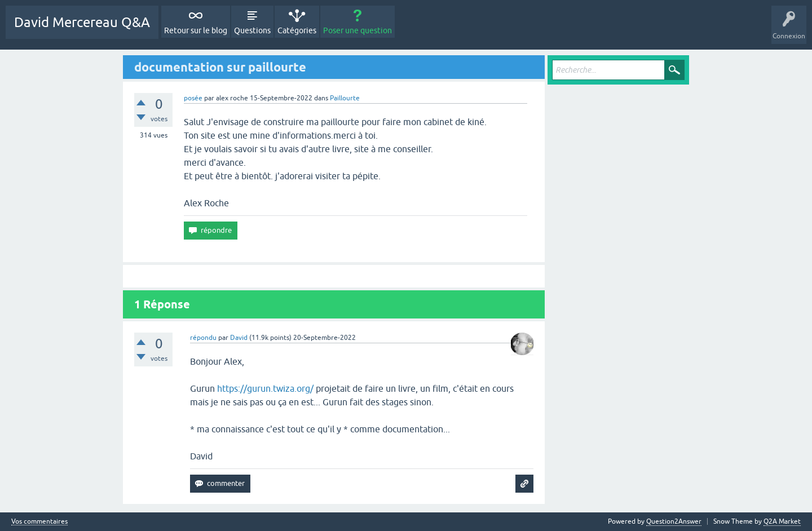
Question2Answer (674, 521)
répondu (203, 338)
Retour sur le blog (196, 30)
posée (193, 98)
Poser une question (358, 30)
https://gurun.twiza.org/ (265, 388)
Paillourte (345, 98)
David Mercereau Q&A (82, 22)
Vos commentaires (39, 522)
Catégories (297, 30)
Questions (252, 30)
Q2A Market (782, 521)
